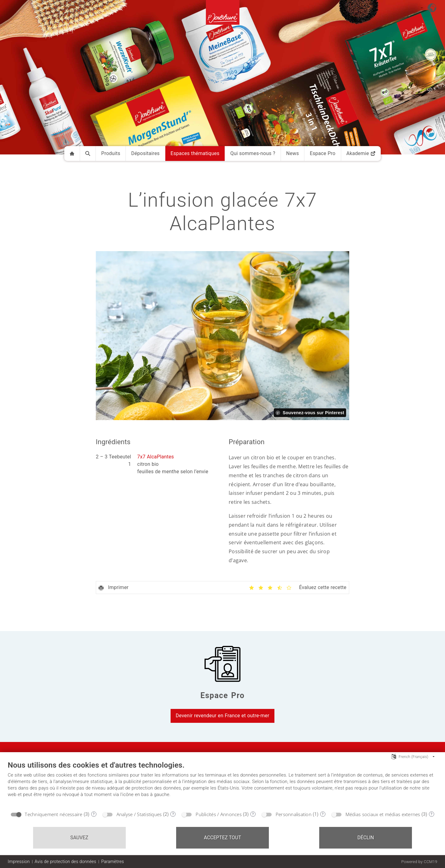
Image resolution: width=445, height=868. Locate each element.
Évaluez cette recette (323, 587)
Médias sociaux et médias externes (383, 814)
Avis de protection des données (65, 862)
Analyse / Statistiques (139, 814)
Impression (19, 862)
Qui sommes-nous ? (253, 153)
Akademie (361, 153)
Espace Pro (322, 153)
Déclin (366, 838)
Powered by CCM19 (419, 862)
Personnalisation (294, 814)
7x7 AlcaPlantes (156, 457)
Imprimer (114, 587)
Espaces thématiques (195, 153)
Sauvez (79, 838)
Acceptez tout (223, 838)
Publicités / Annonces (219, 814)
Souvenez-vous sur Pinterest (314, 413)
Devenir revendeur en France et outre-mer (223, 716)
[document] (222, 784)
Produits (111, 153)
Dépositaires (146, 153)
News (292, 153)
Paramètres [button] (112, 862)
